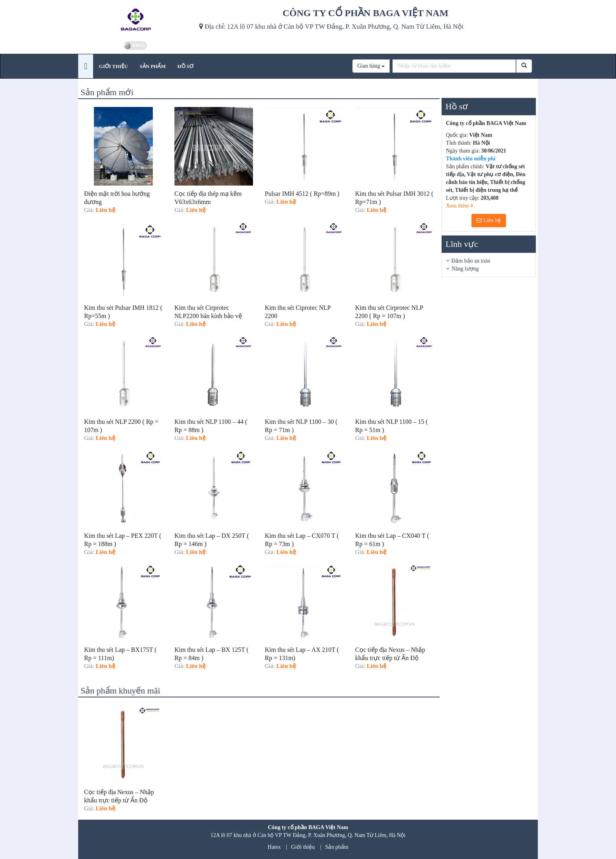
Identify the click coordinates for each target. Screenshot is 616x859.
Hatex (274, 847)
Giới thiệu (303, 847)
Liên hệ (489, 220)
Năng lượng (465, 269)
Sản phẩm (337, 847)
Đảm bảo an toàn (471, 261)
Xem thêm (460, 206)
